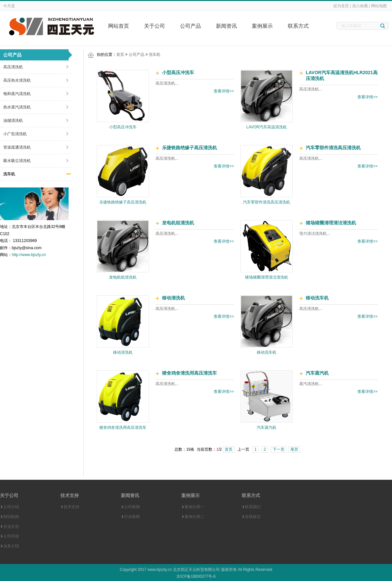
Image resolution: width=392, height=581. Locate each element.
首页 (120, 55)
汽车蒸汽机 (267, 428)
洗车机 (9, 174)
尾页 (294, 449)
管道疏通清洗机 (17, 147)
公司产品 (190, 26)
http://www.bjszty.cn (29, 255)
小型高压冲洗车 (123, 127)
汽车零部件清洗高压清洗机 (267, 202)
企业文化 (11, 526)
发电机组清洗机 (123, 277)
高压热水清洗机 (17, 80)
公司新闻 (132, 507)
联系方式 (298, 26)
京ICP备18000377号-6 (196, 576)
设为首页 (341, 6)
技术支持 (72, 507)
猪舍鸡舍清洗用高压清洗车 (123, 428)
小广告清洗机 (15, 134)
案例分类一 (194, 507)
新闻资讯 (226, 26)
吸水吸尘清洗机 (17, 161)
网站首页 (119, 26)
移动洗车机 (267, 352)
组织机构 (11, 517)
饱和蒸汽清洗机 (17, 94)
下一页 (279, 449)
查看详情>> (224, 91)
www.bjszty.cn (159, 570)
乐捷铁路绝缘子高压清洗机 (123, 202)
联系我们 (253, 507)
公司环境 (11, 536)
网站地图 (379, 6)
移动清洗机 (123, 352)
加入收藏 (360, 6)
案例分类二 (194, 517)
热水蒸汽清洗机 (17, 107)
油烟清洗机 (13, 121)
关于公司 (155, 26)
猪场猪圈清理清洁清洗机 (267, 277)
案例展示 (262, 26)
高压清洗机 (13, 67)
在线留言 (253, 517)
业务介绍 (11, 546)
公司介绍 (11, 507)
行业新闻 (132, 517)
